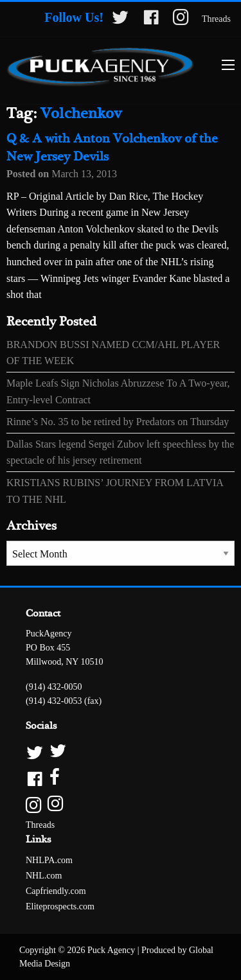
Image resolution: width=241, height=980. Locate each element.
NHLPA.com (49, 860)
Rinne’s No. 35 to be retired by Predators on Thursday (118, 422)
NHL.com (44, 876)
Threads (216, 19)
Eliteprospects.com (60, 906)
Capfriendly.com (56, 891)
